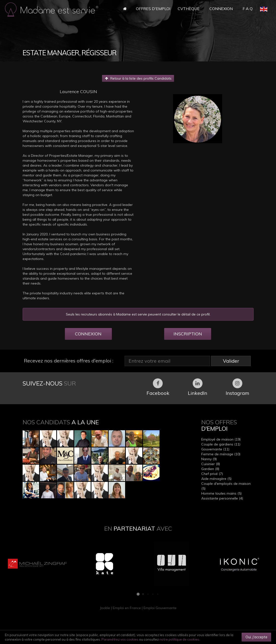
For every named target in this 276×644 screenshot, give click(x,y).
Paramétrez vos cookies (120, 639)
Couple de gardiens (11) (221, 444)
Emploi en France (127, 608)
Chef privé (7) (212, 474)
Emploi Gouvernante (160, 608)
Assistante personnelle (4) (222, 498)
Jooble (105, 608)
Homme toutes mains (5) (221, 493)
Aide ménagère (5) (216, 479)
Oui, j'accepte (256, 637)
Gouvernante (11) (215, 449)
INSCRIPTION (188, 334)
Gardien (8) (210, 469)
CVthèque (189, 9)
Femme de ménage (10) (221, 454)
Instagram (237, 387)
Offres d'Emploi (153, 9)
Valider (231, 361)
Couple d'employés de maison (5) (226, 486)
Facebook (158, 387)
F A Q (248, 9)
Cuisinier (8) (211, 464)
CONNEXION (88, 334)
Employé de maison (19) (221, 439)
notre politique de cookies (179, 639)
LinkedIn (197, 387)
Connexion (221, 9)
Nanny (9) (209, 459)
